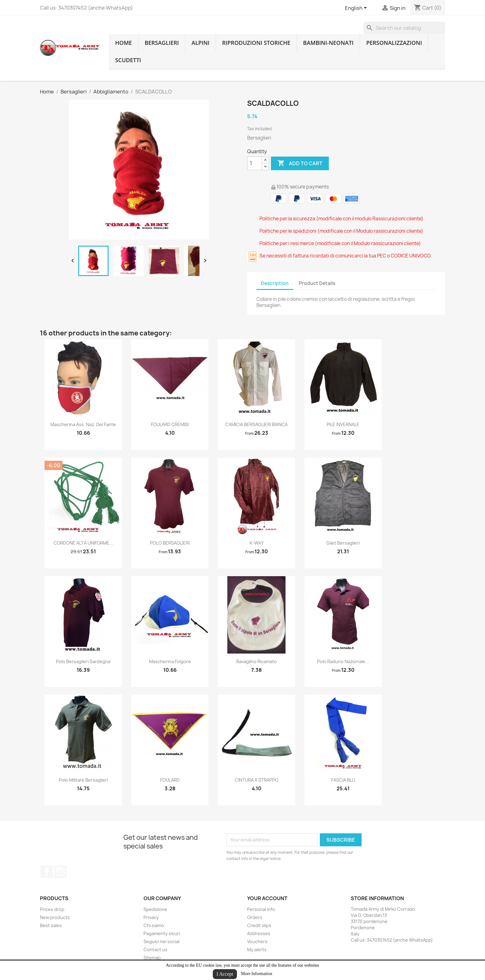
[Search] (404, 28)
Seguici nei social (161, 941)
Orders (255, 917)
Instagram (60, 872)
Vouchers (257, 941)
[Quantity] (255, 163)
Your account (267, 898)
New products (55, 917)
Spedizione (155, 909)
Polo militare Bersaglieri (83, 780)
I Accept (225, 974)
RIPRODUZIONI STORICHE (256, 43)
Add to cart (300, 163)
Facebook (47, 872)
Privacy (151, 917)
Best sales (51, 925)
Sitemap (152, 958)
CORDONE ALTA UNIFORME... (83, 543)
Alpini (200, 43)
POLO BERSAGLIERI (170, 543)
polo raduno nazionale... (343, 661)
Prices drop (52, 909)
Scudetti (128, 60)
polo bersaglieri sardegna (83, 661)
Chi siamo (154, 925)
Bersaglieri (162, 43)
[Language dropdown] (357, 8)
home (123, 43)
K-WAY (257, 543)
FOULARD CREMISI (170, 424)
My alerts (257, 950)
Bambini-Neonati (328, 43)
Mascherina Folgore (170, 661)
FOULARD (170, 780)
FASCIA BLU (343, 780)
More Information (257, 974)
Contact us (155, 950)
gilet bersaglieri (343, 543)
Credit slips (259, 925)
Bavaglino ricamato (257, 661)
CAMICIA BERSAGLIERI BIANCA (256, 424)
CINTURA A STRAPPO (257, 780)
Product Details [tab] (317, 283)
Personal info (261, 909)
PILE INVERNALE (343, 424)
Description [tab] (275, 283)
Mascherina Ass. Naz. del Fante (83, 424)
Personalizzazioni (394, 43)
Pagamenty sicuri (162, 933)
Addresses (259, 933)
